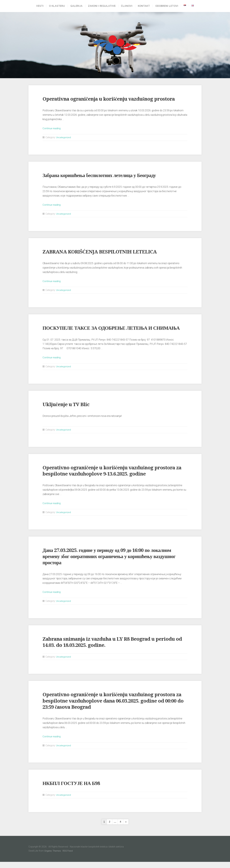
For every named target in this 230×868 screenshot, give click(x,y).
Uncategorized (64, 137)
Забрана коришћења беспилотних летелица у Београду (103, 175)
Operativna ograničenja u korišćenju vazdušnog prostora (113, 99)
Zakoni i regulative (101, 6)
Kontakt (145, 6)
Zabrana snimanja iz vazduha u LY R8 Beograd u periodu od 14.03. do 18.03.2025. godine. (113, 648)
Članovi (128, 6)
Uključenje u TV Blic (67, 410)
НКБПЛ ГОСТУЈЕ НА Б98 (73, 789)
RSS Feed (68, 857)
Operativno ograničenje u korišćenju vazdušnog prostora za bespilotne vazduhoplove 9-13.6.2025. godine (113, 477)
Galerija (75, 6)
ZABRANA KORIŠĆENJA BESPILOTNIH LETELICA (103, 252)
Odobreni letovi (168, 6)
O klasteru (56, 6)
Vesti (39, 6)
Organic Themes (53, 857)
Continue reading (52, 128)
